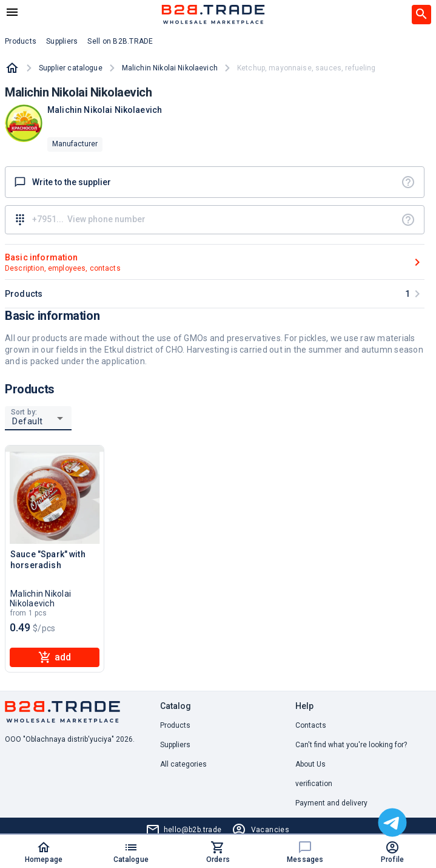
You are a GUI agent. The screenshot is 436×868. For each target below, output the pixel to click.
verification (314, 784)
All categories (183, 764)
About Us (310, 764)
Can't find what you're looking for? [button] (351, 745)
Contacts (311, 725)
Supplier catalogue (71, 68)
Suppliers (175, 745)
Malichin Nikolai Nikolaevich (170, 68)
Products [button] (21, 41)
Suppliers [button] (62, 41)
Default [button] (28, 421)
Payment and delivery (331, 803)
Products (175, 725)
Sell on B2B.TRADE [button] (120, 41)
